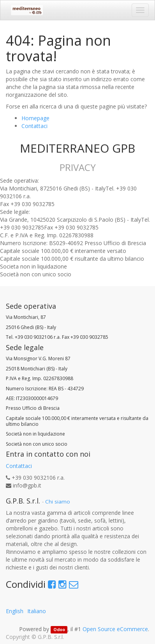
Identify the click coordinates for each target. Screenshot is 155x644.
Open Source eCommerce (115, 629)
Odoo (59, 630)
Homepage (35, 118)
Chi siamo (58, 502)
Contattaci (34, 126)
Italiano (37, 611)
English (15, 611)
